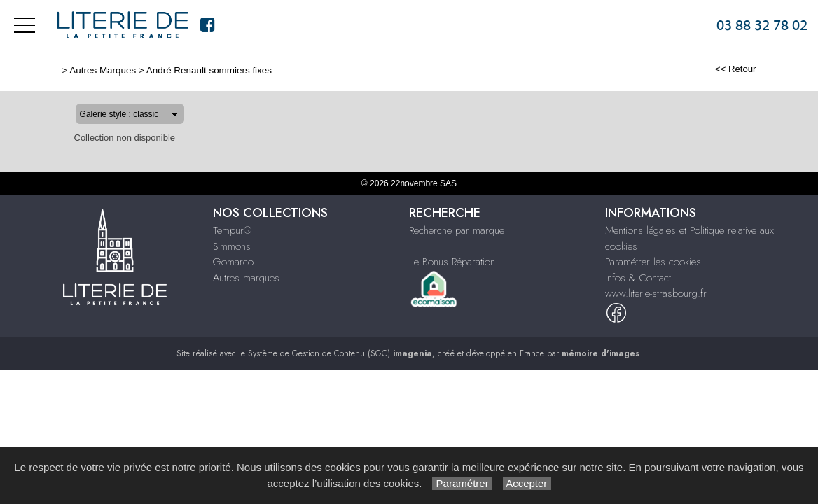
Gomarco (484, 26)
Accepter (527, 483)
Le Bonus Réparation (452, 262)
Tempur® (232, 230)
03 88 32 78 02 (762, 25)
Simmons (425, 26)
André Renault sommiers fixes (164, 70)
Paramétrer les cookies (653, 262)
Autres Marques (58, 70)
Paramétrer (462, 483)
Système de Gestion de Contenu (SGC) (340, 353)
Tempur (373, 26)
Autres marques (563, 26)
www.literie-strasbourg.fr (656, 293)
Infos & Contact (659, 26)
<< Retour (781, 69)
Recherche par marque (457, 230)
